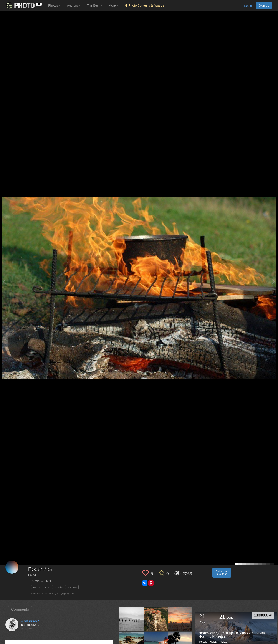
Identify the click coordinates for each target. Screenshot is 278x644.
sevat (33, 575)
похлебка (59, 587)
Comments (20, 609)
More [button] (113, 5)
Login (248, 6)
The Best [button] (94, 5)
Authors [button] (74, 5)
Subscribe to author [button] (222, 573)
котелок (73, 587)
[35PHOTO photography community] (24, 6)
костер (37, 587)
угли (47, 587)
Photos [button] (54, 5)
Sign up (264, 5)
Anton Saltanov (30, 621)
